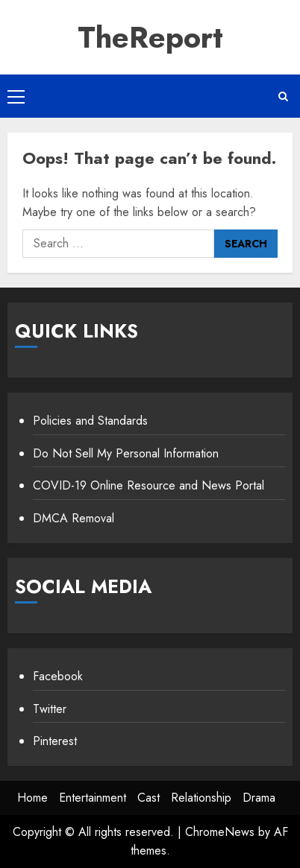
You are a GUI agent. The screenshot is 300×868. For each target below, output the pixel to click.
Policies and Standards (90, 421)
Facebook (58, 676)
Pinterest (55, 741)
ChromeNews (220, 832)
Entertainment (93, 798)
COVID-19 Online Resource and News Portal (149, 485)
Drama (259, 798)
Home (32, 798)
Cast (149, 798)
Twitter (50, 709)
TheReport (150, 37)
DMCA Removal (74, 518)
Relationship (201, 798)
